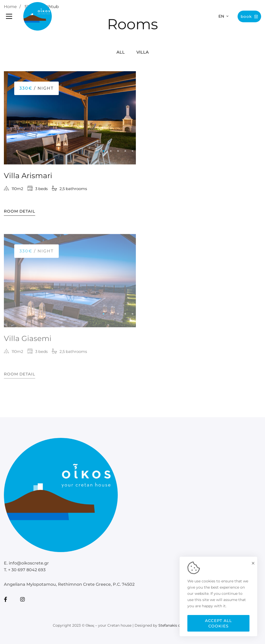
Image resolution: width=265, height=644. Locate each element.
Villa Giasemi (28, 342)
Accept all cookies (218, 623)
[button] (104, 152)
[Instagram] (23, 599)
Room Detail (20, 212)
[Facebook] (6, 599)
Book (249, 16)
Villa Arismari (28, 176)
